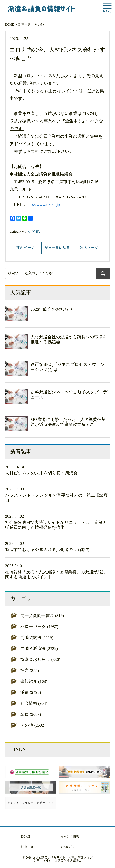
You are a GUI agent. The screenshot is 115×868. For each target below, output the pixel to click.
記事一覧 (24, 24)
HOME (10, 24)
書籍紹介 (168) (34, 681)
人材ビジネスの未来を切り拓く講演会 (41, 473)
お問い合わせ (70, 847)
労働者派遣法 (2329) (39, 648)
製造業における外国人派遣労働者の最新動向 (47, 550)
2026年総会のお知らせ (52, 309)
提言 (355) (30, 670)
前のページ (26, 248)
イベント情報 (70, 836)
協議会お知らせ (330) (40, 659)
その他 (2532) (33, 725)
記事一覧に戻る (57, 248)
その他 (39, 24)
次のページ (89, 248)
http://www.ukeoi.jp (43, 204)
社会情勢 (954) (34, 703)
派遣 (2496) (31, 692)
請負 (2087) (31, 714)
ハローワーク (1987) (39, 627)
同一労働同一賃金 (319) (42, 616)
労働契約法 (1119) (37, 637)
